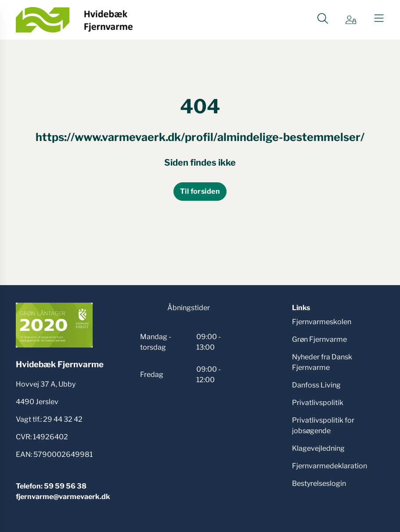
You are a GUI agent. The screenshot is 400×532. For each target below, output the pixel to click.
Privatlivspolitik (318, 403)
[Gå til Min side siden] (351, 20)
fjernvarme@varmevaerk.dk (63, 497)
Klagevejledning (318, 448)
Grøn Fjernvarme (319, 339)
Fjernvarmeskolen (322, 322)
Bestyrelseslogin (319, 483)
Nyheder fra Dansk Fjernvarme (322, 362)
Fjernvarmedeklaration (330, 466)
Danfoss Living (316, 385)
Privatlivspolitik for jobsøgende (323, 425)
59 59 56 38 (65, 486)
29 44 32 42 (63, 419)
